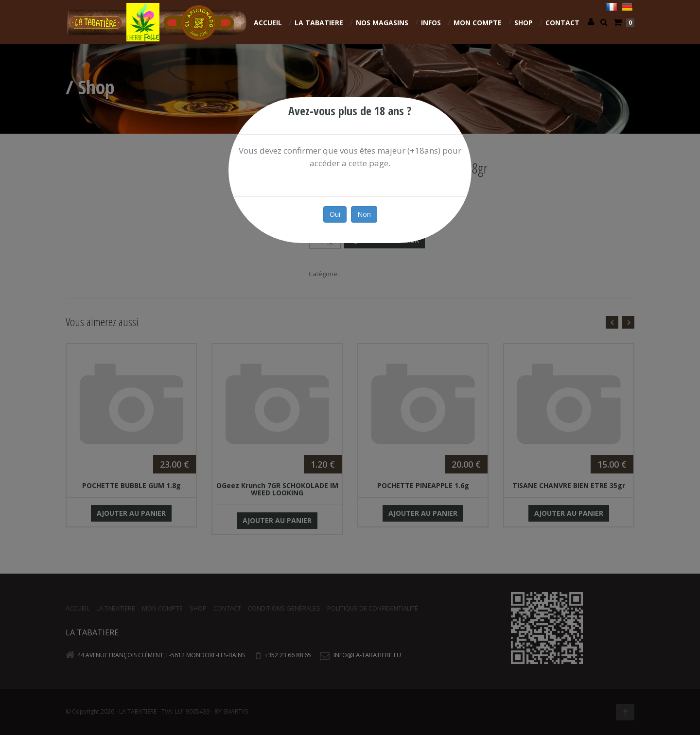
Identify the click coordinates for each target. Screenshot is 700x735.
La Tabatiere (319, 23)
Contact (562, 23)
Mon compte (478, 23)
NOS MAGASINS (382, 23)
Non (364, 214)
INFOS (431, 23)
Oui (335, 214)
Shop (524, 23)
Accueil (268, 23)
